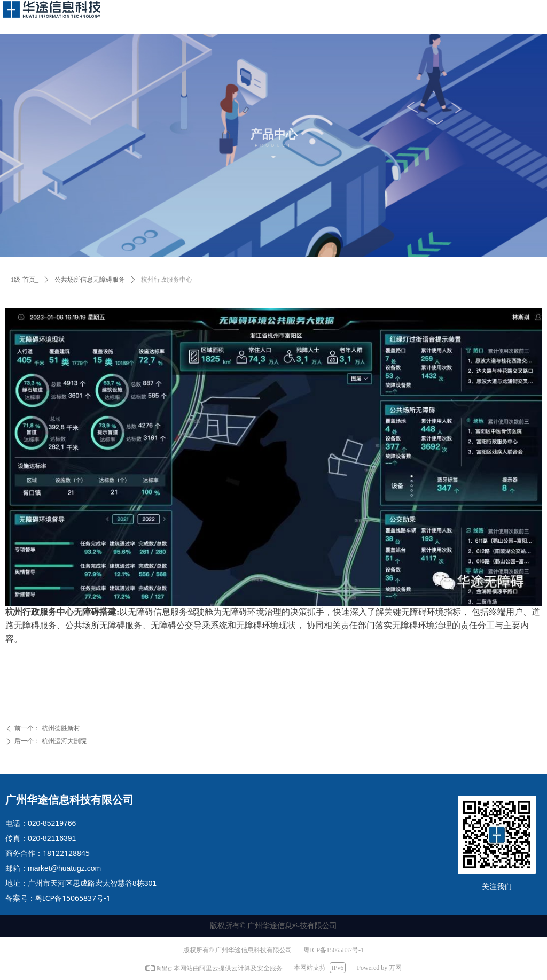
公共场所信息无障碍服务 (90, 280)
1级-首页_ (25, 280)
